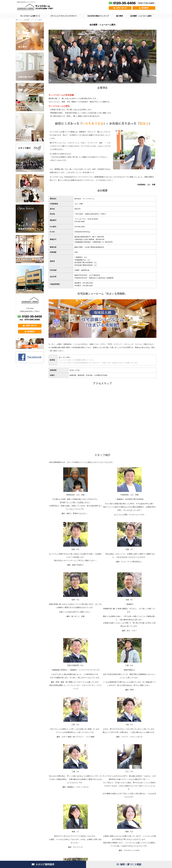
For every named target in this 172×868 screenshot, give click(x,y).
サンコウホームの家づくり (30, 16)
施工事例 (119, 16)
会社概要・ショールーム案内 (141, 16)
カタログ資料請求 (43, 864)
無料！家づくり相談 (129, 864)
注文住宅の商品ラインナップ (98, 16)
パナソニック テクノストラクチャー (64, 16)
